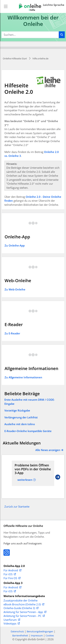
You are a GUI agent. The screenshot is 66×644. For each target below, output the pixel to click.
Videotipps (12, 624)
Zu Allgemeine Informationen (23, 377)
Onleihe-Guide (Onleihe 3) (21, 608)
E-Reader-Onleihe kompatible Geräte (28, 431)
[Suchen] (62, 35)
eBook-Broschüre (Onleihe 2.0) (24, 604)
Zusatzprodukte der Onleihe (21, 601)
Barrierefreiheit (20, 635)
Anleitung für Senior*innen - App (25, 612)
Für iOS (10, 574)
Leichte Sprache (54, 5)
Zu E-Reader (12, 333)
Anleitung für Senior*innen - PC (24, 616)
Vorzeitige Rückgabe (17, 410)
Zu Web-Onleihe (15, 289)
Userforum (12, 620)
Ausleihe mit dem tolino (20, 424)
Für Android (12, 570)
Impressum (37, 635)
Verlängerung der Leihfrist (21, 417)
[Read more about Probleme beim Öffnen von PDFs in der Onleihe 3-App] (33, 469)
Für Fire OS (12, 578)
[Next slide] (58, 477)
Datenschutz (17, 631)
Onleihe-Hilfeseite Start (15, 58)
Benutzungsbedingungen (40, 631)
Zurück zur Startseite (17, 506)
